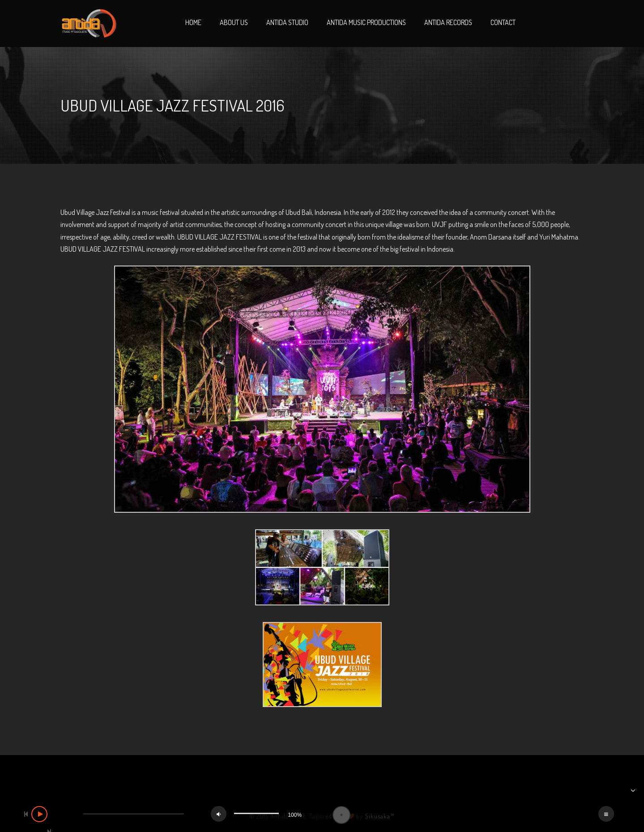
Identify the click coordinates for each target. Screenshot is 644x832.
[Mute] (219, 814)
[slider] (134, 814)
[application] (322, 815)
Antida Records (448, 22)
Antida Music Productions (366, 22)
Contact (503, 22)
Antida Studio (287, 22)
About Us (234, 22)
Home (193, 22)
